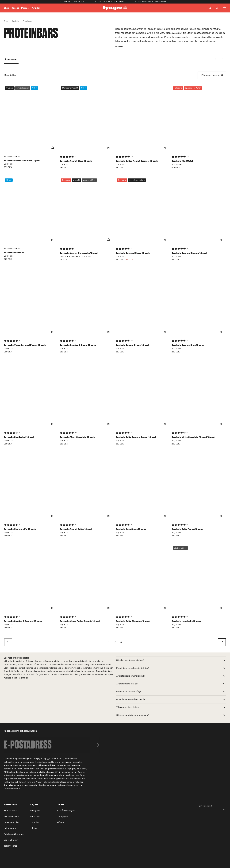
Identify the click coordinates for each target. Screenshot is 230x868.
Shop (6, 8)
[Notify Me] (53, 148)
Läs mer (119, 47)
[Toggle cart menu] (224, 8)
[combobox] (213, 809)
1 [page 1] (109, 642)
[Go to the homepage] (115, 8)
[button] (171, 660)
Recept (15, 8)
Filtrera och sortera (212, 75)
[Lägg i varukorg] (109, 148)
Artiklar (36, 8)
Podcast (25, 8)
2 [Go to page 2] (115, 642)
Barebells (15, 21)
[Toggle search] (210, 8)
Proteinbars (28, 21)
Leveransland (205, 806)
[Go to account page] (217, 8)
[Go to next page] (222, 642)
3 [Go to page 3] (121, 642)
